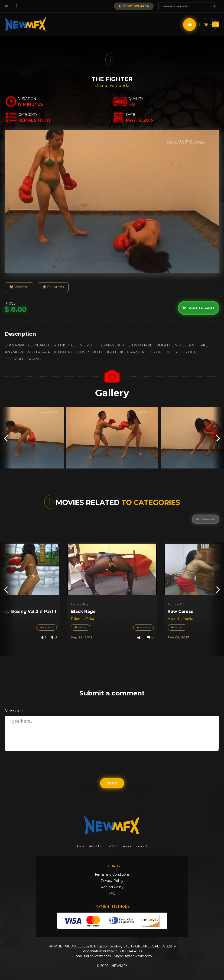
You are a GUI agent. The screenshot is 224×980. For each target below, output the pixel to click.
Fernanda (119, 86)
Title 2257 (111, 846)
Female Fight (81, 604)
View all (206, 519)
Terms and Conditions (112, 874)
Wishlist (19, 287)
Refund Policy (112, 887)
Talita (90, 619)
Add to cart (199, 308)
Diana (102, 86)
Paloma (78, 619)
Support (127, 846)
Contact (142, 846)
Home (81, 846)
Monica (189, 619)
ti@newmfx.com (97, 956)
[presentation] (6, 438)
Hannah (174, 619)
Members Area (134, 6)
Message (14, 711)
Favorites (53, 287)
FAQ (112, 893)
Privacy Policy (112, 881)
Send (112, 783)
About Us (95, 846)
